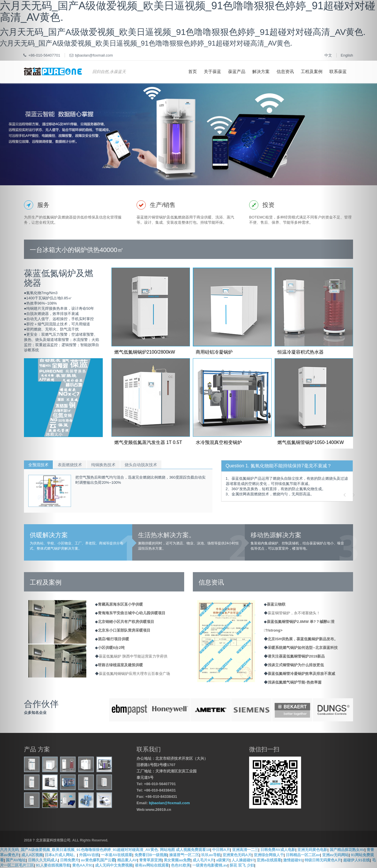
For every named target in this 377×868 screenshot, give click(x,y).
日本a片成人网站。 (61, 855)
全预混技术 (38, 465)
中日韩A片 (221, 850)
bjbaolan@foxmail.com (169, 803)
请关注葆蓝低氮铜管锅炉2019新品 (296, 656)
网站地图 (167, 850)
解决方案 (261, 71)
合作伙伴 (41, 704)
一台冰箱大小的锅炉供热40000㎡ (77, 250)
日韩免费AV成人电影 (278, 850)
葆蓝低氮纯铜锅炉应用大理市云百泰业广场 (134, 674)
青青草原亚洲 (150, 860)
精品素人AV (127, 860)
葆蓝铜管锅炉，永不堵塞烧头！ (294, 613)
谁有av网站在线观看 (152, 865)
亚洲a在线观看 (269, 860)
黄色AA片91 (83, 865)
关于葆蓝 (212, 71)
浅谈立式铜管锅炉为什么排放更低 (296, 665)
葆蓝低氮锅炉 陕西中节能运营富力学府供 (133, 656)
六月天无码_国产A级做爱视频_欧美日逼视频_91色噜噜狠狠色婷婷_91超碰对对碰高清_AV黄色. (79, 850)
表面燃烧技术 (70, 465)
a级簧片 (223, 860)
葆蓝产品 (237, 71)
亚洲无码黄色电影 (312, 850)
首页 (193, 71)
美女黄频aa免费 (177, 860)
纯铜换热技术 (103, 465)
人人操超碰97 (243, 860)
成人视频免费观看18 (193, 850)
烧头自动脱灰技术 (141, 465)
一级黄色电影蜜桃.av (210, 865)
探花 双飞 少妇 (242, 865)
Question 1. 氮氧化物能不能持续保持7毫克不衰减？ (279, 466)
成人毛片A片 (203, 860)
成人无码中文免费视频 (114, 865)
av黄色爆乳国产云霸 (98, 860)
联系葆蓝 (338, 71)
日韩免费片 (69, 860)
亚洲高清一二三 (245, 850)
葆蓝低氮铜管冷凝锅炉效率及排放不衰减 (301, 674)
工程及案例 (312, 71)
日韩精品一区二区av (303, 855)
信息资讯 (285, 71)
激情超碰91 (293, 860)
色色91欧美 (180, 865)
